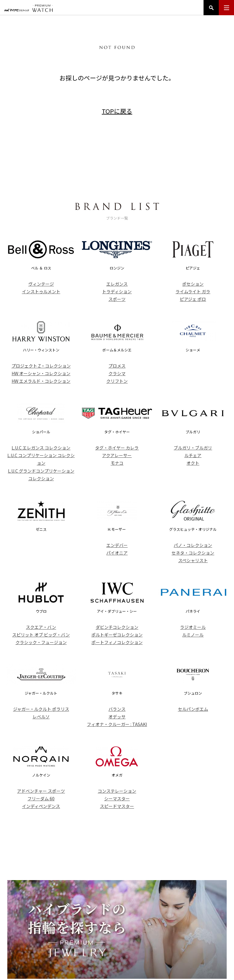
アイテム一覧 (80, 941)
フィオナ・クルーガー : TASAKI (117, 724)
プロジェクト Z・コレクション (41, 366)
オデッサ (117, 717)
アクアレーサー (117, 455)
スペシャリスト (193, 560)
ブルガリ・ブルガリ (193, 448)
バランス (117, 709)
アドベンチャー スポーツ (41, 791)
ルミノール (193, 635)
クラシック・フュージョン (41, 642)
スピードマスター (117, 806)
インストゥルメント (41, 291)
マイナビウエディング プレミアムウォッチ (28, 8)
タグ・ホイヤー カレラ (117, 448)
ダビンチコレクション (117, 627)
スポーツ (117, 299)
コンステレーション (117, 791)
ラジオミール (193, 627)
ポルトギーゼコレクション (117, 635)
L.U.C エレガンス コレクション (41, 448)
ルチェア (193, 455)
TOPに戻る (117, 111)
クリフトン (117, 381)
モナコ (117, 463)
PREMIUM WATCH (117, 920)
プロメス (117, 366)
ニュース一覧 (139, 941)
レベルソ (41, 717)
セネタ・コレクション (193, 553)
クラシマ (117, 373)
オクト (193, 463)
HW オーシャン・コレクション (41, 373)
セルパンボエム (193, 709)
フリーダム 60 (41, 798)
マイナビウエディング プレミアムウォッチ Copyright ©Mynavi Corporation (117, 969)
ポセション (193, 284)
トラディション (117, 291)
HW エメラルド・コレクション (41, 381)
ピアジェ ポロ (193, 299)
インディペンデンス (41, 806)
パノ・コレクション (193, 545)
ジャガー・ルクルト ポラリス (41, 709)
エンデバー (117, 545)
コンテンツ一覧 (170, 941)
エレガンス (117, 284)
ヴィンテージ (41, 284)
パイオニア (117, 553)
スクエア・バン (41, 627)
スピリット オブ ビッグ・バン (41, 635)
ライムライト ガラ (193, 291)
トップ (56, 941)
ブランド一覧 (110, 941)
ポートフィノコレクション (117, 642)
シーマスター (117, 798)
